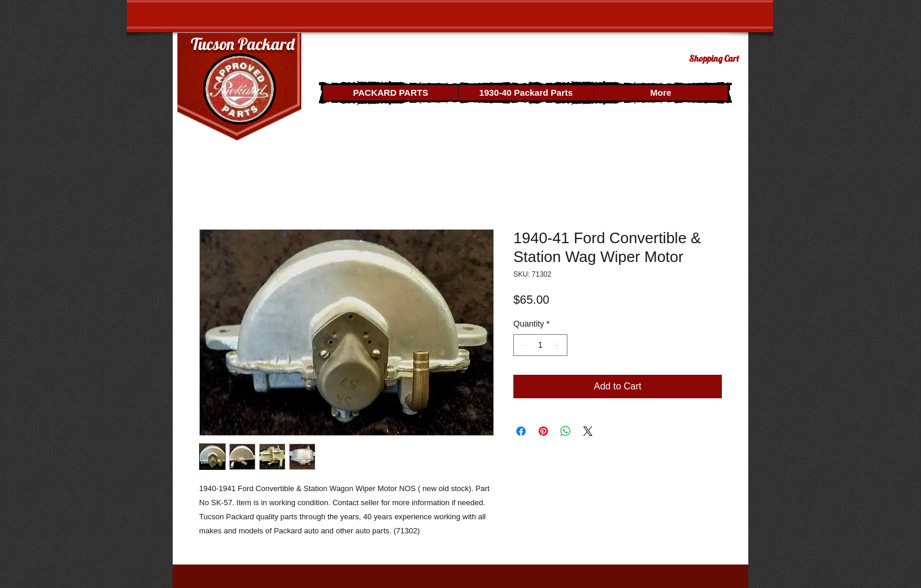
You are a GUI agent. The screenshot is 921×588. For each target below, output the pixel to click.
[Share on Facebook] (521, 431)
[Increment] (558, 345)
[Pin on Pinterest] (543, 431)
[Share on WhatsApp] (566, 431)
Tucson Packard (243, 44)
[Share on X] (588, 431)
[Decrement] (522, 345)
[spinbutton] (540, 345)
